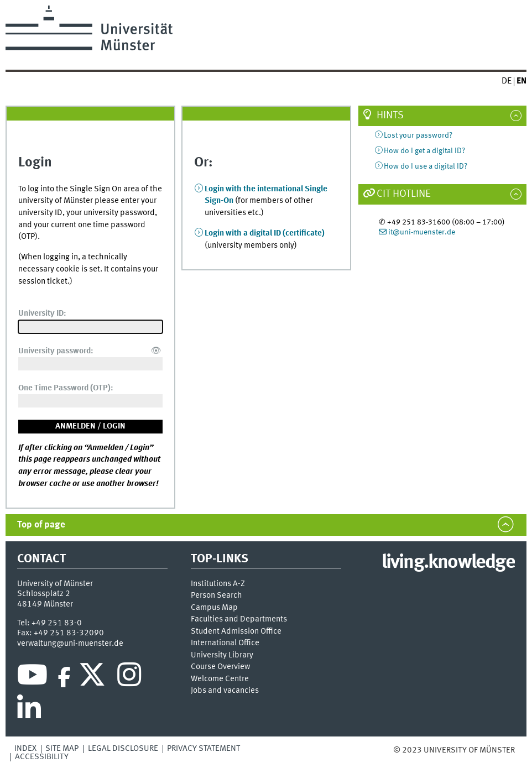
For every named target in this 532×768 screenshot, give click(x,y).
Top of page (41, 525)
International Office (225, 643)
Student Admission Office (236, 632)
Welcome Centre (220, 679)
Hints (390, 116)
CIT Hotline (404, 194)
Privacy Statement (204, 749)
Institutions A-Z (218, 584)
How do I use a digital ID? (426, 166)
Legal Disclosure (123, 749)
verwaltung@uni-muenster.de (70, 644)
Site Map (62, 749)
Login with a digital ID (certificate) (265, 233)
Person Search (217, 596)
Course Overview (220, 667)
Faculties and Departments (239, 620)
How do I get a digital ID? (424, 151)
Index (25, 749)
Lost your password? (418, 135)
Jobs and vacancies (225, 691)
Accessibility (42, 757)
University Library (222, 655)
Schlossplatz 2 (44, 594)
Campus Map (214, 608)
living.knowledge (448, 563)
